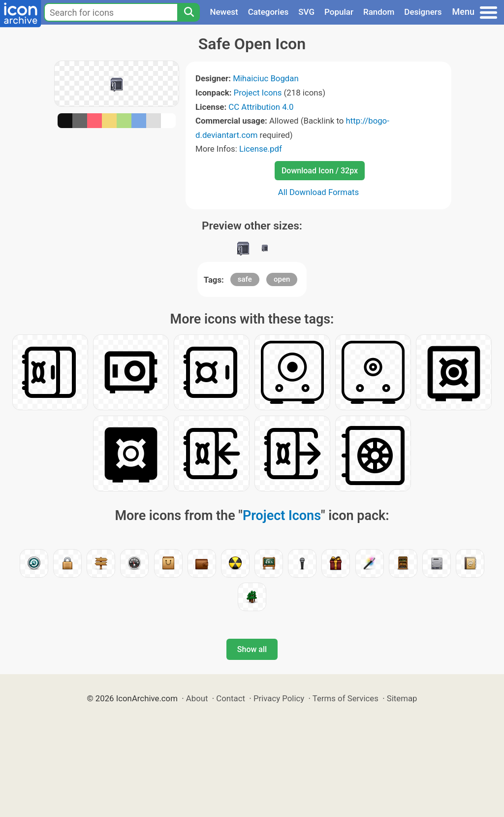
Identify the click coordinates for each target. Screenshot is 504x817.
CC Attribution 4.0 (261, 107)
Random (379, 12)
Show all (252, 649)
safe (245, 279)
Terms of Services (346, 698)
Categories (268, 12)
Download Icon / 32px (320, 171)
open (282, 279)
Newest (224, 12)
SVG (306, 12)
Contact (231, 698)
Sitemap (402, 698)
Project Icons (258, 93)
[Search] (189, 12)
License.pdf (261, 149)
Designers (423, 12)
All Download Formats (319, 192)
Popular (339, 12)
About (197, 698)
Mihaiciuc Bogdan (266, 78)
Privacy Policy (279, 698)
